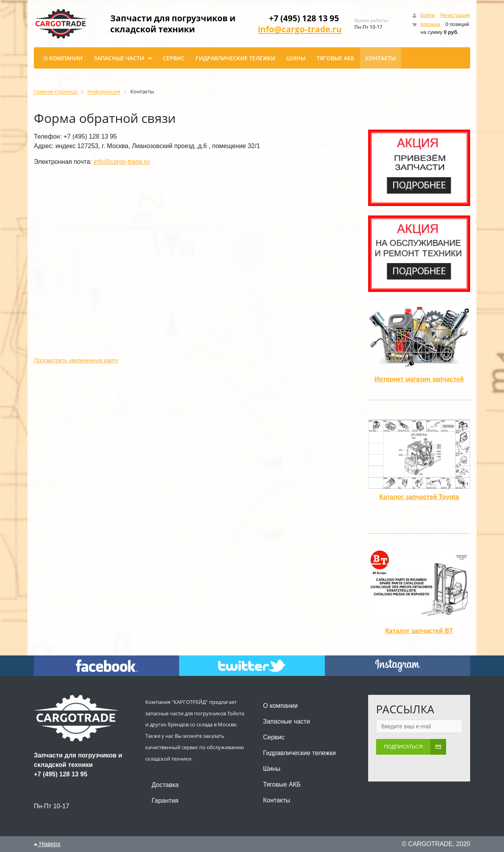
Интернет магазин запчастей (419, 379)
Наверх (47, 844)
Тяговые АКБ (282, 784)
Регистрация (455, 15)
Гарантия (165, 801)
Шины (272, 769)
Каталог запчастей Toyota (419, 497)
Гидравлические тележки (299, 753)
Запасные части (286, 721)
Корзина (430, 24)
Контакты (277, 800)
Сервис (274, 737)
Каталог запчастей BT (419, 631)
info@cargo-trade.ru (300, 29)
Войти (428, 15)
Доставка (165, 785)
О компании (280, 706)
